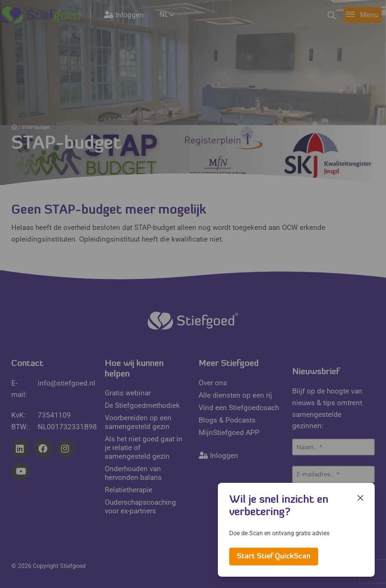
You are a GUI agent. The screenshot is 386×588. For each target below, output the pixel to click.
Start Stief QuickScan (274, 557)
